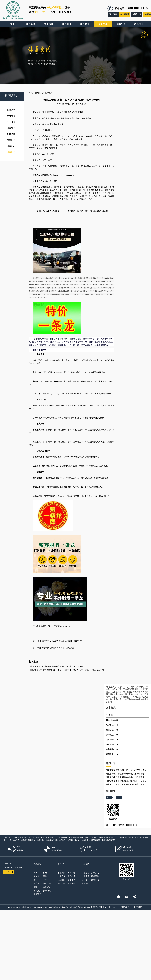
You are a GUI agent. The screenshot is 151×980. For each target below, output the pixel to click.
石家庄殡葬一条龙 (37, 838)
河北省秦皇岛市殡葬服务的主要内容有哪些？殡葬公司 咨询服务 (56, 666)
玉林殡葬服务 (110, 840)
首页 (31, 93)
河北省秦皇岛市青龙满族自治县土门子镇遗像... (126, 777)
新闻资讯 (39, 93)
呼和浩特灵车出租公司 (83, 838)
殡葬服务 (12, 152)
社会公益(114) (112, 730)
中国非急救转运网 (51, 840)
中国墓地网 (40, 840)
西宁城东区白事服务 (117, 838)
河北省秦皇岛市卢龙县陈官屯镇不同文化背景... (126, 784)
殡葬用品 (12, 146)
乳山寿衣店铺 (142, 838)
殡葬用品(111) (112, 749)
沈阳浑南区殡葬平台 (27, 840)
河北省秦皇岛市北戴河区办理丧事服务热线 (56, 648)
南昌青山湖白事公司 (66, 838)
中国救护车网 (85, 840)
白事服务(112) (112, 744)
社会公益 (12, 122)
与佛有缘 (12, 116)
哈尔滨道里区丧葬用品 (100, 838)
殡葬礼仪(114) (112, 735)
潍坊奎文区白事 (131, 838)
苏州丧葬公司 (25, 838)
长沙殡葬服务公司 (51, 838)
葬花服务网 (101, 840)
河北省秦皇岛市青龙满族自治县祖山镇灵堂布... (126, 781)
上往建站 (138, 907)
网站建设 (62, 840)
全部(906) (110, 715)
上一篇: (32, 641)
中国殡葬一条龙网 (73, 840)
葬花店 (93, 840)
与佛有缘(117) (112, 725)
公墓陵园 (12, 134)
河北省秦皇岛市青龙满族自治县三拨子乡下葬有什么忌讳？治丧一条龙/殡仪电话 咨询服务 (67, 670)
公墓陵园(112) (112, 740)
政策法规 (12, 110)
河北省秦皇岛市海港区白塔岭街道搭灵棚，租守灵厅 (60, 641)
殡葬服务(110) (112, 754)
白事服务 (12, 140)
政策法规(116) (112, 720)
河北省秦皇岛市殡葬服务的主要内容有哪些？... (126, 770)
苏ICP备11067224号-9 (109, 907)
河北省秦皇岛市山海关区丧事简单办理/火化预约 (53, 626)
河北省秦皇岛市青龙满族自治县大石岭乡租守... (126, 774)
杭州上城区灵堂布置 (12, 840)
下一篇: (32, 648)
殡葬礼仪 (12, 128)
